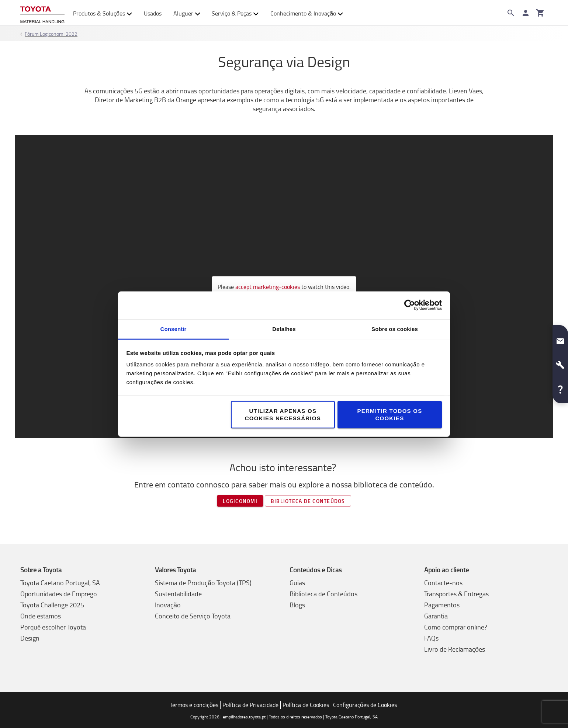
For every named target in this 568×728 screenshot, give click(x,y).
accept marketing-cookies (268, 287)
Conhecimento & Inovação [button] (307, 13)
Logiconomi (240, 501)
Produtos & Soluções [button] (103, 13)
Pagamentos (442, 605)
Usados (153, 13)
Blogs (297, 605)
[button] (560, 338)
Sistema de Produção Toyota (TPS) (203, 583)
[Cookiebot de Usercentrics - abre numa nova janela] (410, 305)
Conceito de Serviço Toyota (193, 616)
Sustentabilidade (178, 594)
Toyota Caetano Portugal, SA (60, 583)
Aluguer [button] (187, 13)
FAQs (431, 638)
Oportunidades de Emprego (59, 594)
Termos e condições (194, 705)
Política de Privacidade (250, 705)
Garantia (436, 616)
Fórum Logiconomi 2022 (51, 34)
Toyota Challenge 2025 (52, 605)
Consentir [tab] (174, 329)
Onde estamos (41, 616)
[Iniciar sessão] (526, 13)
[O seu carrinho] (540, 13)
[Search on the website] (511, 13)
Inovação (168, 605)
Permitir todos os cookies (389, 414)
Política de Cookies (306, 705)
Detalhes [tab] (284, 329)
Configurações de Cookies (365, 705)
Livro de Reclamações (455, 649)
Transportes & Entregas (456, 594)
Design (30, 638)
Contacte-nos (443, 583)
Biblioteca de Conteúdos (308, 501)
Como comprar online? (456, 627)
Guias (297, 583)
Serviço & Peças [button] (235, 13)
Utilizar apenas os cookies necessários (283, 414)
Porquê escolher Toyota (53, 627)
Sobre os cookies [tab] (395, 329)
